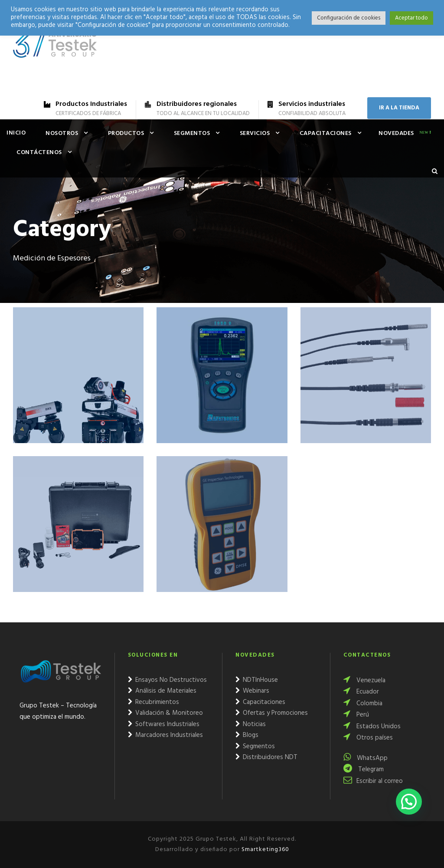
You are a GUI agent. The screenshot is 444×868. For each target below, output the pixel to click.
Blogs (247, 735)
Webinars (252, 691)
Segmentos (192, 133)
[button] (409, 802)
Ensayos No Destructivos (167, 680)
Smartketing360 (264, 850)
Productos (126, 133)
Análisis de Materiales (162, 691)
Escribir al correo (373, 781)
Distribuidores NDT (266, 757)
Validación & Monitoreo (165, 713)
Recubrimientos (153, 702)
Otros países (368, 738)
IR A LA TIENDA (399, 108)
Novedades (396, 133)
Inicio (16, 133)
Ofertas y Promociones (272, 713)
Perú (356, 715)
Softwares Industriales (164, 724)
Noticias (251, 724)
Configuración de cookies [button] (349, 18)
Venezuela (364, 681)
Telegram (364, 769)
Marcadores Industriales (165, 735)
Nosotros (62, 133)
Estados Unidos (372, 727)
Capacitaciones (326, 133)
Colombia (363, 704)
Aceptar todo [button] (411, 18)
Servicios (255, 133)
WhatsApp (366, 758)
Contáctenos (39, 153)
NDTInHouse (257, 680)
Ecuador (361, 692)
